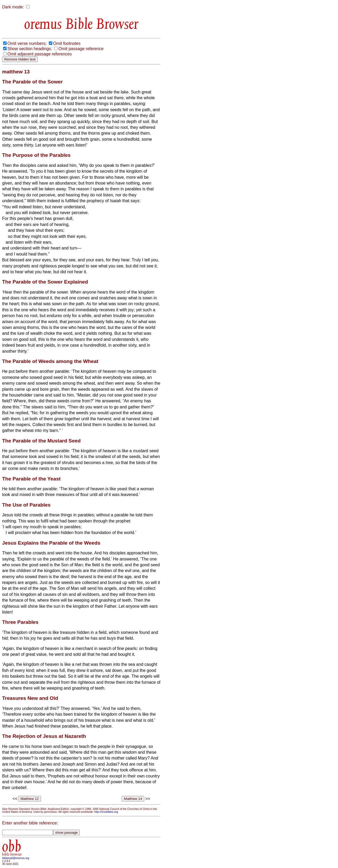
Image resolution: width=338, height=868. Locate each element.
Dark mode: (13, 7)
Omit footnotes (67, 43)
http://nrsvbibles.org (106, 812)
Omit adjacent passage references (40, 54)
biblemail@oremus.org (16, 858)
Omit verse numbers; (27, 43)
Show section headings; (30, 49)
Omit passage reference (81, 49)
